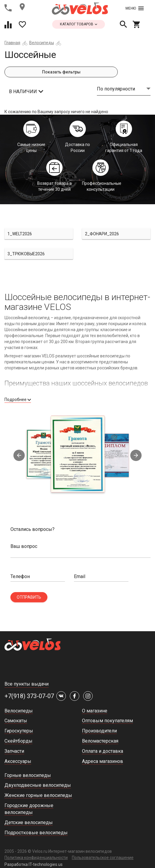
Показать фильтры (61, 72)
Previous (19, 455)
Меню (135, 8)
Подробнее (18, 400)
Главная (12, 43)
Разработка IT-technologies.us (34, 864)
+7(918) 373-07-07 (29, 696)
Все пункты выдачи (27, 684)
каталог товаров (79, 24)
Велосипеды (42, 43)
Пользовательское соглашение (103, 858)
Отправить (29, 597)
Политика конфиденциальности (36, 858)
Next (136, 455)
